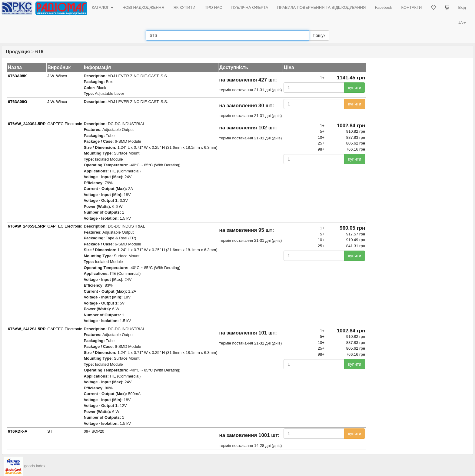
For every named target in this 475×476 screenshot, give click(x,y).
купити (355, 88)
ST (50, 431)
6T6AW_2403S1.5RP (27, 124)
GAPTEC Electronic (65, 124)
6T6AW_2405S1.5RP (27, 226)
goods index (35, 466)
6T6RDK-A (18, 431)
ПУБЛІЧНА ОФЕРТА (250, 7)
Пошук (319, 35)
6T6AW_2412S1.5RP (27, 329)
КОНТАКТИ (411, 7)
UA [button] (462, 23)
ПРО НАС (213, 7)
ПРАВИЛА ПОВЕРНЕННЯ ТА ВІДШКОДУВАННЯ (321, 7)
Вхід (462, 7)
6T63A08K (17, 76)
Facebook (383, 7)
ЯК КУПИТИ (184, 7)
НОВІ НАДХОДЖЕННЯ (143, 7)
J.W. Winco (57, 76)
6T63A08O (18, 102)
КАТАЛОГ (103, 7)
